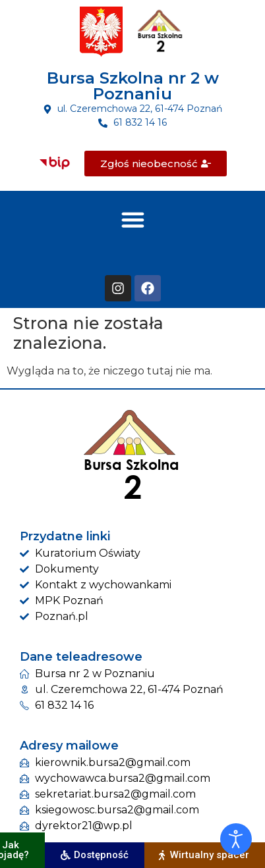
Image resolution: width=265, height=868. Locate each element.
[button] (132, 219)
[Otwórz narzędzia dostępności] (236, 839)
